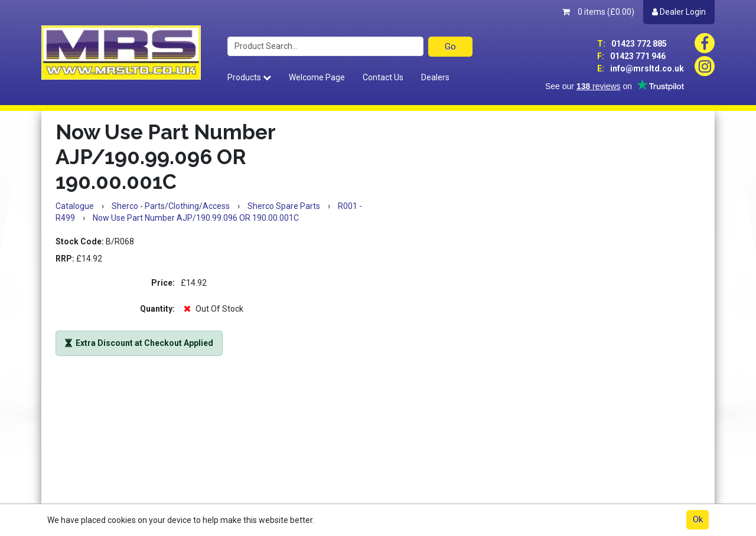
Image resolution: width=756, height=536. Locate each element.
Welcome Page (317, 77)
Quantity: (157, 309)
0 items (598, 12)
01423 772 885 (632, 44)
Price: (163, 283)
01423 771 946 (631, 56)
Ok (698, 519)
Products (249, 77)
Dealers (435, 77)
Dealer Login (679, 12)
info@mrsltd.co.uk (641, 68)
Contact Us (383, 77)
